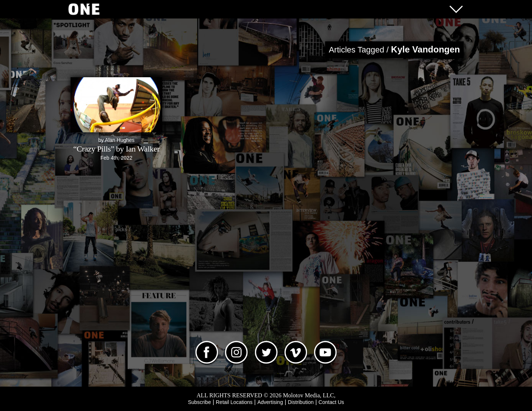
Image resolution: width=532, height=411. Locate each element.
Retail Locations (234, 402)
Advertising (270, 402)
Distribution (301, 402)
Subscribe (199, 402)
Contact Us (331, 402)
